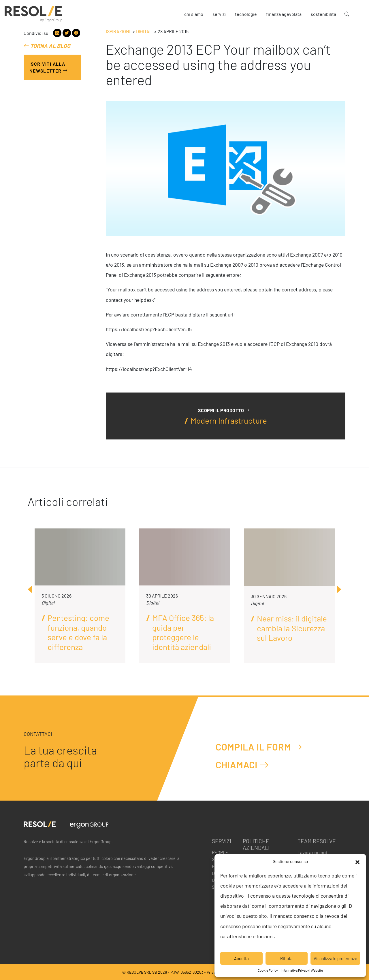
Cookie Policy (268, 970)
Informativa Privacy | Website (302, 970)
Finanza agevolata (284, 14)
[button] (357, 861)
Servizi (219, 14)
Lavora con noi (312, 852)
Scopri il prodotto (224, 410)
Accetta (241, 958)
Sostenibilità (323, 14)
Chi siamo (194, 14)
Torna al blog (47, 46)
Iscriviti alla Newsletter (49, 67)
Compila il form (259, 747)
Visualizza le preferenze (335, 958)
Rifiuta (286, 958)
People (220, 852)
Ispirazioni (118, 31)
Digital (144, 31)
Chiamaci (242, 765)
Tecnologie (246, 14)
